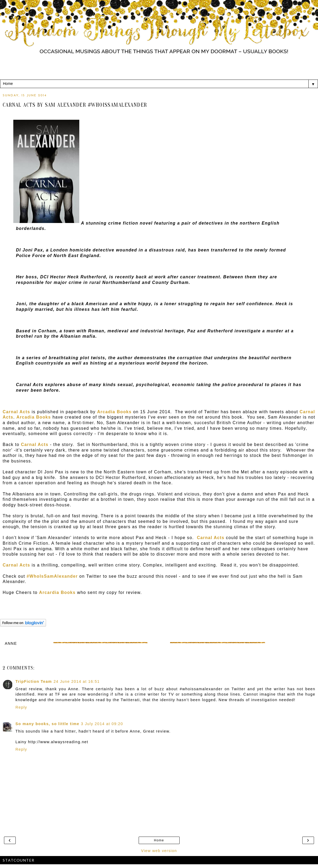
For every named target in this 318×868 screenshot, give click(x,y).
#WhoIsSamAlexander (52, 576)
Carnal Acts (35, 445)
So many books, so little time (47, 724)
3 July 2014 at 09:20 (102, 724)
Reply (21, 707)
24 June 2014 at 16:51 (77, 681)
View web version (159, 851)
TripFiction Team (34, 681)
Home (159, 840)
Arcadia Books (114, 412)
